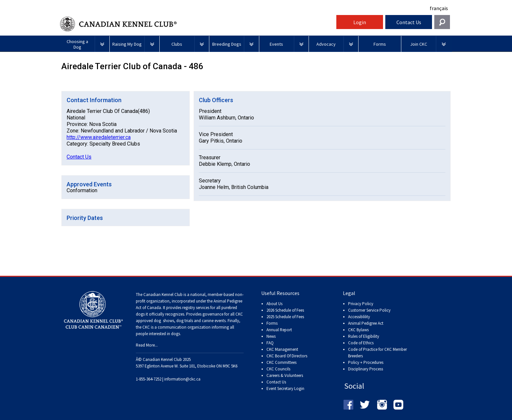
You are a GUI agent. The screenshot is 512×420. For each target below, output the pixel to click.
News (271, 336)
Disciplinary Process (366, 369)
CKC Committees (281, 362)
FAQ (270, 343)
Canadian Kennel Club (197, 24)
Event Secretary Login (285, 389)
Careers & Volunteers (285, 375)
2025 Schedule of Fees (285, 317)
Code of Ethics (361, 343)
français (439, 8)
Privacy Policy (361, 304)
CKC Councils (278, 369)
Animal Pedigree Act (366, 323)
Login (360, 22)
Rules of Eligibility (364, 336)
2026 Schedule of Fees (285, 310)
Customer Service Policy (369, 310)
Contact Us (409, 22)
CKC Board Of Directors (287, 356)
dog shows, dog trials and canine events (190, 321)
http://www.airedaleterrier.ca (99, 137)
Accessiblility (359, 317)
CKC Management (282, 349)
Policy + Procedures (366, 362)
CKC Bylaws (358, 330)
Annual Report (279, 330)
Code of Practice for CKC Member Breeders (377, 353)
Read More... (147, 345)
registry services (195, 308)
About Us (274, 304)
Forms (272, 323)
